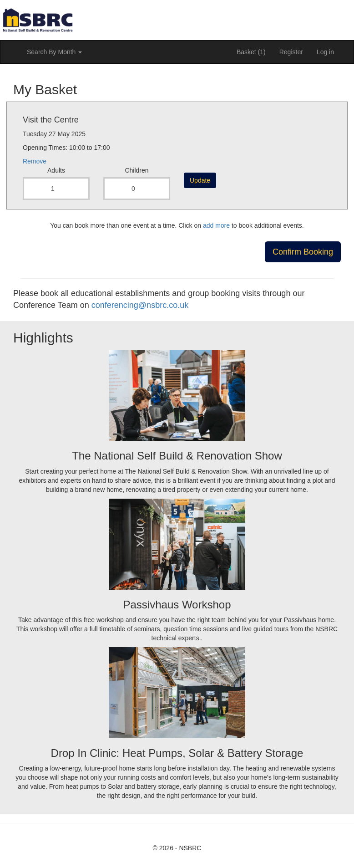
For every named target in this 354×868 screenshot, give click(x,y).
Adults (56, 170)
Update (200, 180)
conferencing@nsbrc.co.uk (140, 305)
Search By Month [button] (54, 52)
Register (291, 52)
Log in (325, 52)
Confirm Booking (303, 252)
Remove (35, 161)
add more (216, 225)
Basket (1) (251, 52)
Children (137, 170)
